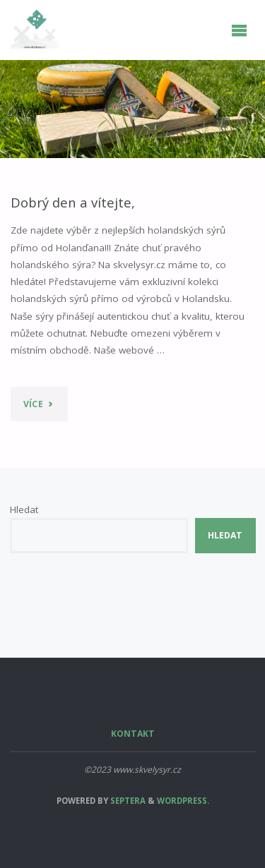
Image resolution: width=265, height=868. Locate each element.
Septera (127, 801)
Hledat (24, 510)
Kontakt (133, 734)
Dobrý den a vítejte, (73, 202)
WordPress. (183, 801)
